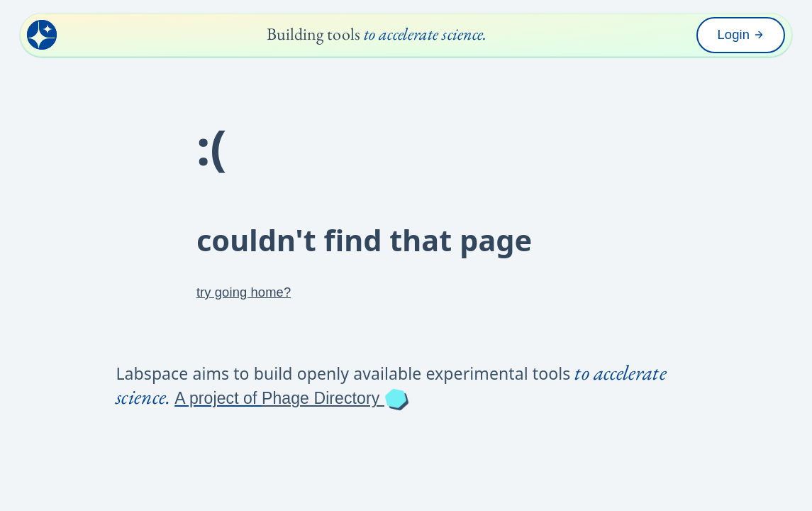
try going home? (244, 292)
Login (741, 34)
